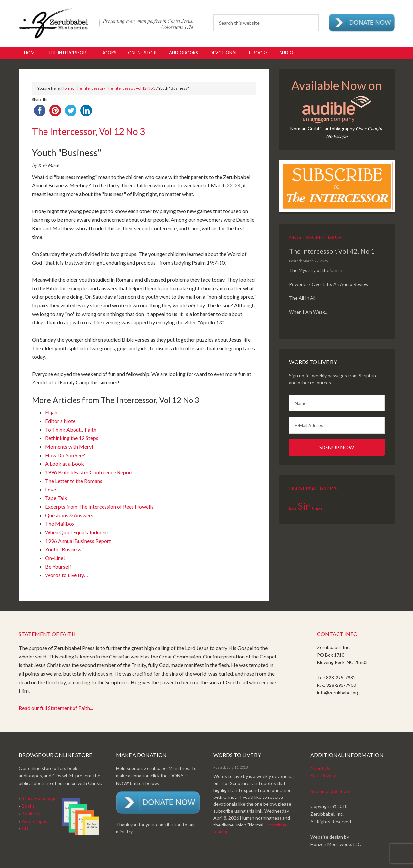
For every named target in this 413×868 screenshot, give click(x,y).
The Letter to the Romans (74, 481)
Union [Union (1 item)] (317, 508)
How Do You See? (65, 455)
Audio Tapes (35, 821)
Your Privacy (323, 776)
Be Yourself (58, 566)
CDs (26, 828)
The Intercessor (89, 88)
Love (51, 489)
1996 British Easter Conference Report (89, 472)
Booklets (31, 813)
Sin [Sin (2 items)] (304, 506)
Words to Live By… (67, 575)
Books (28, 806)
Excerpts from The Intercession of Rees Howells (99, 506)
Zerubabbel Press (106, 23)
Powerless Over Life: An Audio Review (329, 284)
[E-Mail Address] (337, 425)
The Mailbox (60, 524)
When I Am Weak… (309, 312)
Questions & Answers (69, 515)
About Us (320, 768)
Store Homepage (39, 798)
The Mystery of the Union (316, 270)
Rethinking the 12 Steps (72, 438)
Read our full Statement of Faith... (56, 708)
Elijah (51, 412)
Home (67, 88)
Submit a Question (330, 791)
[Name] (337, 403)
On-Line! (55, 558)
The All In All (302, 298)
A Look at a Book (65, 464)
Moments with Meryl (69, 447)
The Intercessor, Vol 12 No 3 (131, 88)
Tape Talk (56, 498)
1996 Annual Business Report (78, 541)
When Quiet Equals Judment (77, 532)
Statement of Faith (47, 634)
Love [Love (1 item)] (293, 508)
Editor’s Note (60, 421)
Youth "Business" (64, 549)
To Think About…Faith (71, 429)
